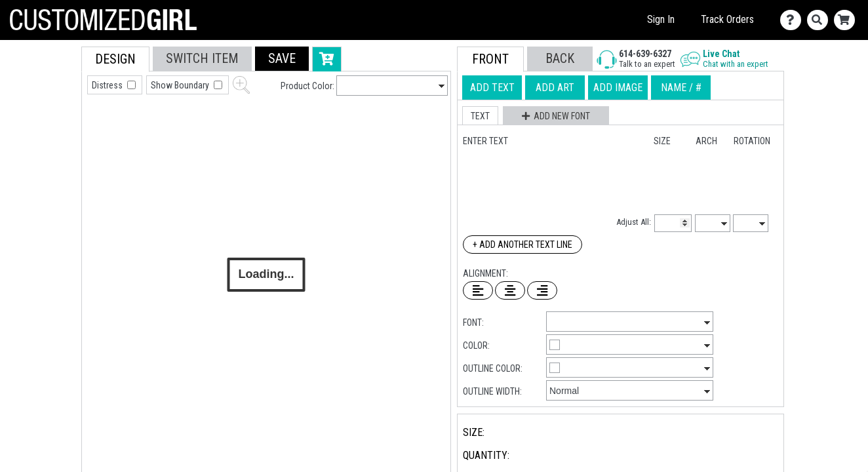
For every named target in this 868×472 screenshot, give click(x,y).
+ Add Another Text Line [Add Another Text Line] (523, 245)
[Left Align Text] (478, 290)
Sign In (661, 19)
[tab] (52, 130)
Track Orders (727, 19)
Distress (108, 85)
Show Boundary (181, 85)
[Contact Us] (794, 20)
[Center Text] (510, 290)
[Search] (820, 20)
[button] (282, 59)
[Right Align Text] (542, 290)
